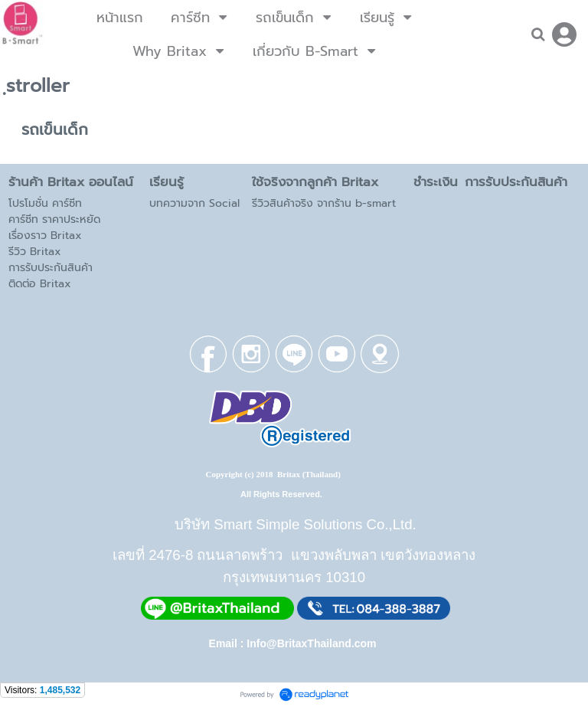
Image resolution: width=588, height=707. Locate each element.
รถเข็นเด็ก (55, 129)
